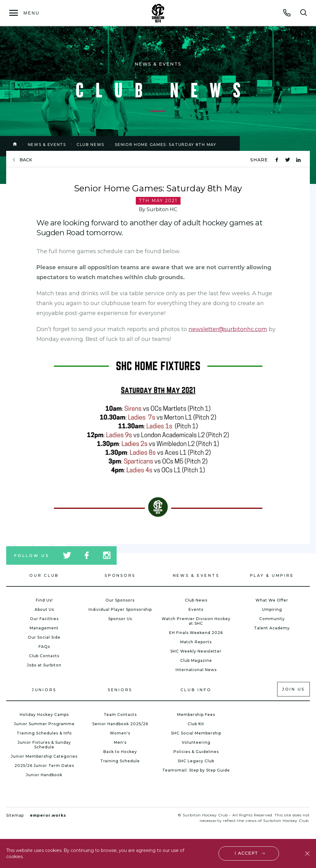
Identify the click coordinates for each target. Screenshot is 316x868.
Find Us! (44, 600)
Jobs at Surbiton (44, 665)
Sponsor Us (120, 619)
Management (44, 628)
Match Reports (196, 642)
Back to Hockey (120, 752)
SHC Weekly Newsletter (196, 651)
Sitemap (15, 815)
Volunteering (196, 742)
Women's (120, 733)
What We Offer (272, 600)
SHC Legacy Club (196, 761)
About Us (44, 609)
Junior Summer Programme (44, 724)
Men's (120, 742)
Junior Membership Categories (44, 756)
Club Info (196, 690)
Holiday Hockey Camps (44, 715)
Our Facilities (44, 619)
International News (196, 670)
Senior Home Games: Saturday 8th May (166, 145)
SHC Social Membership (196, 733)
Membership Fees (196, 715)
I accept (246, 853)
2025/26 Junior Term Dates (44, 766)
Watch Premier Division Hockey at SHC (196, 621)
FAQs (44, 647)
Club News (90, 145)
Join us (293, 689)
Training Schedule (120, 761)
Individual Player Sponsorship (120, 609)
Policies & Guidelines (196, 752)
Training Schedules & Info (44, 733)
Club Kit (196, 724)
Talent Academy (272, 628)
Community (272, 619)
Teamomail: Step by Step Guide (196, 770)
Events (196, 609)
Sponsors (120, 575)
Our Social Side (44, 637)
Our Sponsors (120, 600)
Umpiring (272, 609)
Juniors (44, 690)
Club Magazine (196, 660)
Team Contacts (120, 715)
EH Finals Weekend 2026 (196, 633)
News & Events (47, 145)
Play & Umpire (272, 575)
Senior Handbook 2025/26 (120, 724)
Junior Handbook (44, 775)
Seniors (120, 690)
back (26, 160)
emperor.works (48, 815)
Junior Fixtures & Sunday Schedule (44, 745)
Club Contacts (44, 656)
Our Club (44, 575)
